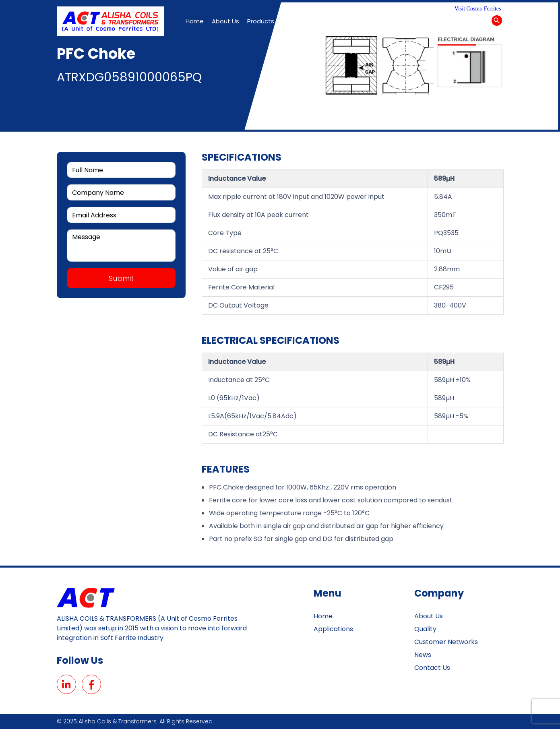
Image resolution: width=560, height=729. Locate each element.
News (423, 655)
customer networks (446, 642)
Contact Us (432, 668)
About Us (429, 616)
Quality (425, 629)
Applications (333, 629)
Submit (121, 278)
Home (323, 616)
